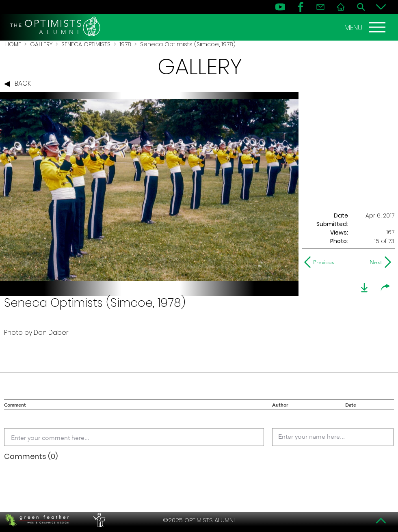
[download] (364, 288)
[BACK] (19, 84)
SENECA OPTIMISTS (86, 44)
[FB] (301, 7)
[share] (385, 288)
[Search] (361, 7)
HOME (13, 44)
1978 (125, 44)
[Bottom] (381, 7)
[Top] (381, 521)
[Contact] (320, 7)
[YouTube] (280, 7)
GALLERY (41, 44)
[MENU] (366, 27)
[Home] (341, 7)
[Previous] (321, 262)
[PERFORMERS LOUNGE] (98, 520)
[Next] (374, 262)
